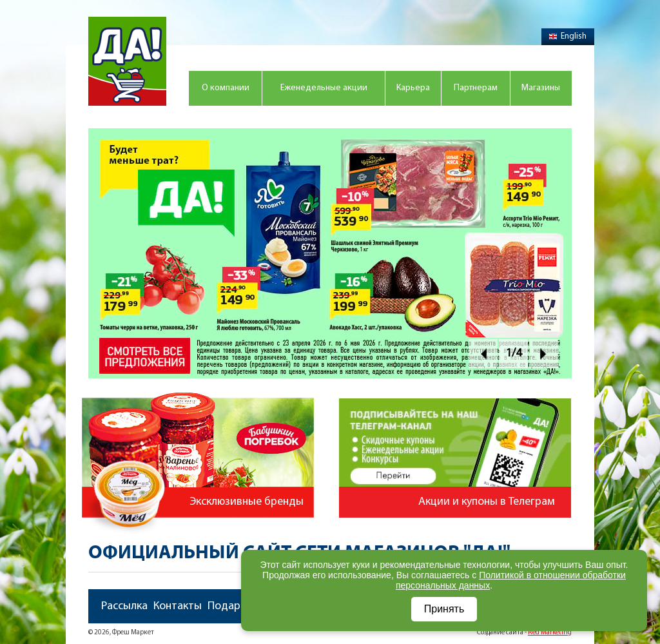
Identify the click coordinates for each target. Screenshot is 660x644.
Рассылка (124, 606)
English (568, 36)
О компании (226, 88)
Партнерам (476, 88)
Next (544, 354)
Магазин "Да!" (127, 61)
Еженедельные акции (324, 88)
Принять (444, 609)
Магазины (541, 88)
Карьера (413, 88)
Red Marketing (550, 633)
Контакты (178, 606)
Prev (483, 354)
